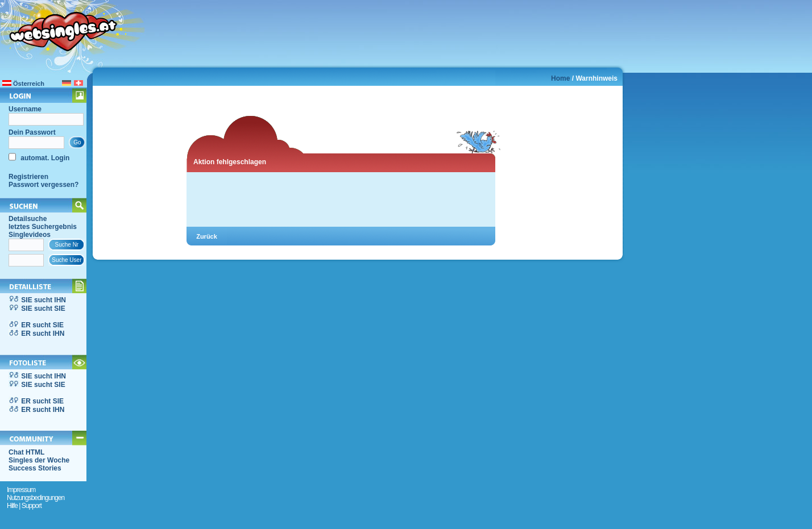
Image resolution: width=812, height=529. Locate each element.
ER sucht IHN (43, 334)
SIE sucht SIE (43, 309)
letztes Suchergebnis (43, 227)
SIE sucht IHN (43, 300)
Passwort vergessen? (43, 185)
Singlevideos (30, 235)
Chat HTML (26, 452)
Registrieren (28, 177)
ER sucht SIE (42, 325)
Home (560, 78)
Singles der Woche (39, 460)
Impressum (21, 490)
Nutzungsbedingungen (36, 498)
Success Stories (35, 468)
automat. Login (44, 158)
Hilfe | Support (24, 506)
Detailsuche (28, 219)
